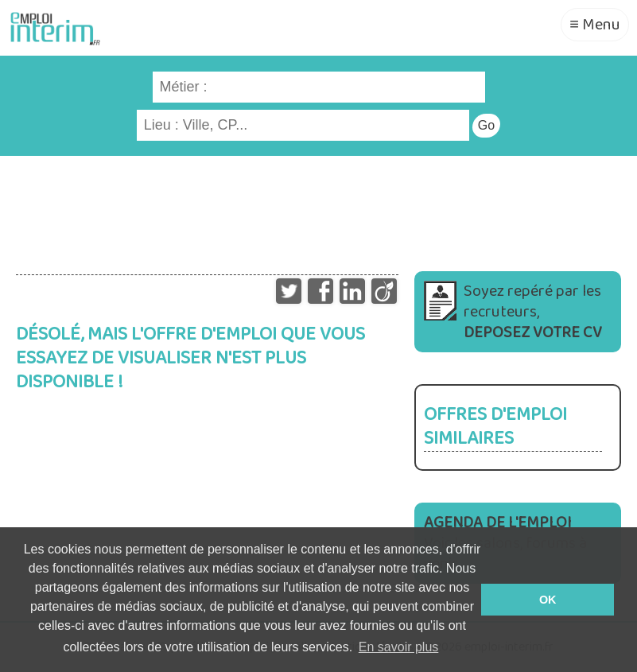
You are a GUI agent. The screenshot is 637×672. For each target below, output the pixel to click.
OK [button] (548, 600)
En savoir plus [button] (399, 647)
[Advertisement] (318, 208)
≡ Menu (595, 25)
